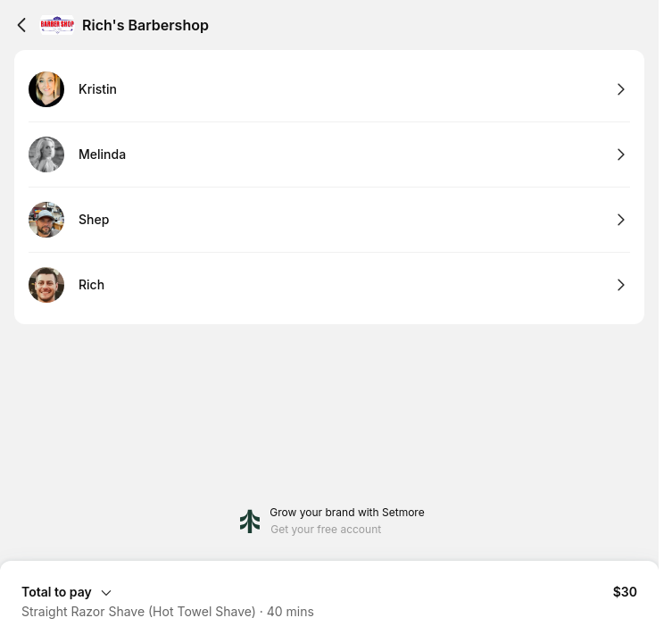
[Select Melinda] (329, 155)
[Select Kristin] (329, 90)
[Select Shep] (329, 220)
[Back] (21, 25)
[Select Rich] (329, 285)
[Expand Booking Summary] (329, 591)
